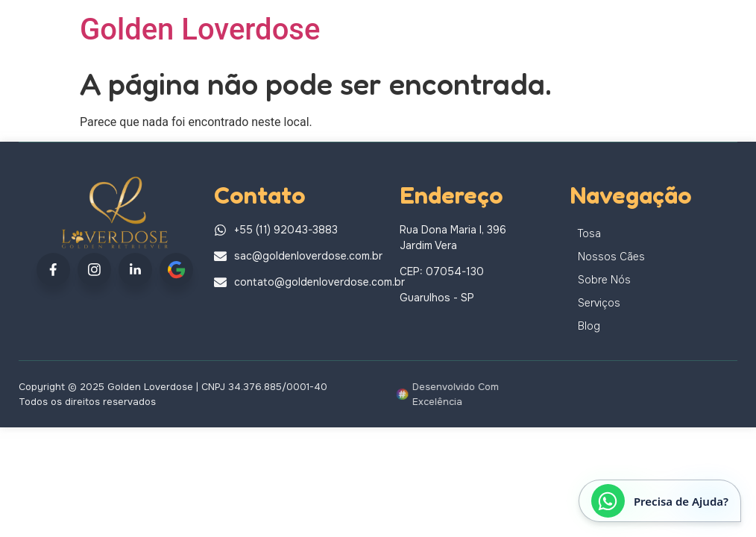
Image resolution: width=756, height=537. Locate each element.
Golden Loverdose (200, 29)
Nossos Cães (611, 257)
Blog (589, 326)
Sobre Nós (604, 280)
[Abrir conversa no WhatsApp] (660, 501)
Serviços (599, 303)
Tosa (589, 233)
